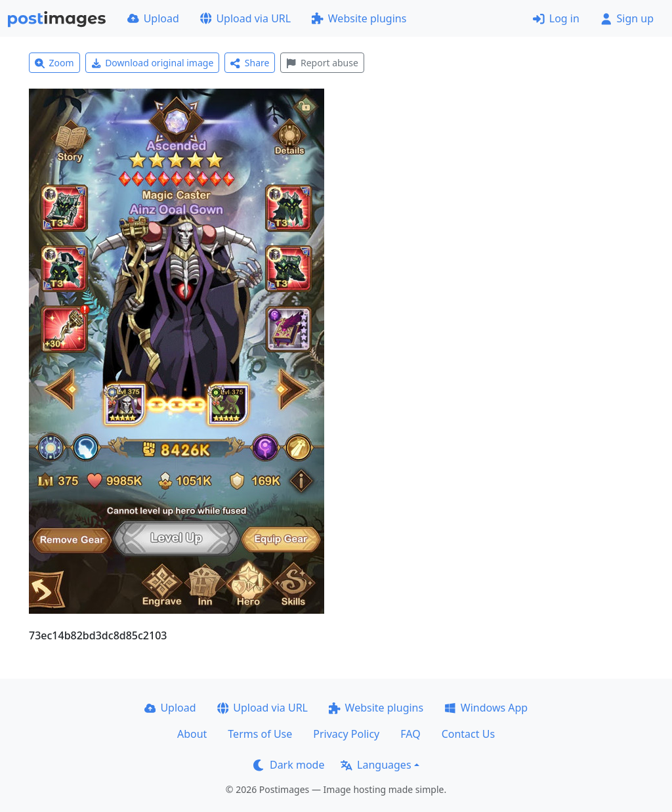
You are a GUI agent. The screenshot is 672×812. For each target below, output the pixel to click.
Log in (556, 18)
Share (250, 63)
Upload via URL (245, 18)
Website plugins (359, 18)
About (192, 734)
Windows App (486, 708)
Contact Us (468, 734)
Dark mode (289, 765)
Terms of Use (260, 734)
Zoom (54, 63)
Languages (376, 765)
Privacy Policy (346, 734)
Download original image (153, 63)
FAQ (410, 734)
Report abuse (322, 63)
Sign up (627, 18)
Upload (153, 18)
